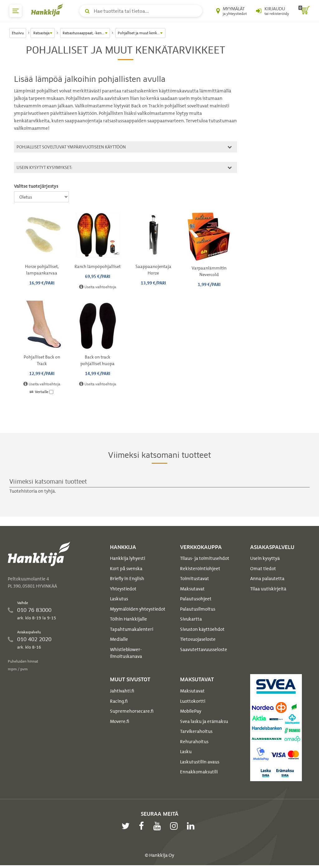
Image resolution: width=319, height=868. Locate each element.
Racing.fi (119, 701)
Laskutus (119, 599)
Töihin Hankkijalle (129, 619)
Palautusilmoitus (198, 609)
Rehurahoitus (194, 742)
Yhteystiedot (123, 589)
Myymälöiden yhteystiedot (138, 609)
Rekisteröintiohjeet (200, 569)
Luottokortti (193, 701)
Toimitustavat (195, 579)
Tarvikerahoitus (196, 731)
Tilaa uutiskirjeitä (268, 589)
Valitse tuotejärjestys (36, 186)
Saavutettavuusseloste (204, 650)
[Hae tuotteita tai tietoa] (141, 11)
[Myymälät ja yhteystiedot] (231, 11)
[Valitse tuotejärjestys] (41, 197)
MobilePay (191, 711)
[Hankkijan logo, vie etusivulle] (48, 10)
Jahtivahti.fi (122, 691)
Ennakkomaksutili (199, 772)
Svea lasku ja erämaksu (204, 721)
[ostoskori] (304, 11)
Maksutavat (192, 589)
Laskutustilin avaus (200, 762)
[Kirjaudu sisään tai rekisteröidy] (273, 11)
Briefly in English (127, 579)
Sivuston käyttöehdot (202, 629)
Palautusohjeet (196, 599)
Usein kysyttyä (265, 558)
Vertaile (41, 392)
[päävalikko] (16, 11)
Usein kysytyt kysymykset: (123, 167)
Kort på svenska (126, 569)
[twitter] (127, 826)
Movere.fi (120, 721)
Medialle (119, 639)
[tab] (126, 147)
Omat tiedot (263, 569)
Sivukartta (191, 619)
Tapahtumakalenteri (132, 629)
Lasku (186, 752)
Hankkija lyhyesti (128, 558)
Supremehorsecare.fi (132, 711)
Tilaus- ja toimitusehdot (205, 558)
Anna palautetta (267, 579)
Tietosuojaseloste (198, 639)
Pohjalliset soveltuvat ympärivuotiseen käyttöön (123, 147)
